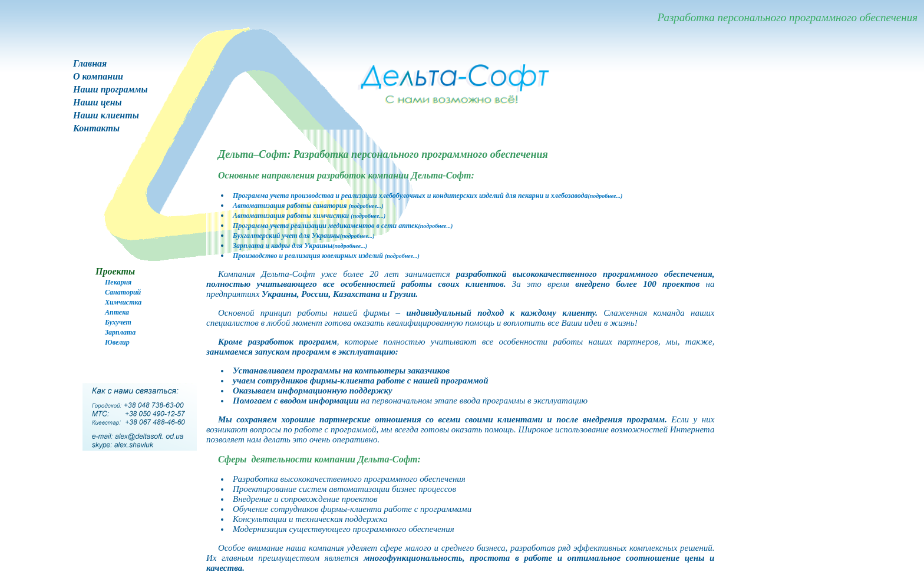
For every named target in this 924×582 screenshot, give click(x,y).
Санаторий (123, 292)
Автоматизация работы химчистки (309, 216)
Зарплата (120, 332)
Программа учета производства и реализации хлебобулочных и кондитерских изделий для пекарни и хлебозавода (428, 196)
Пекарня (118, 282)
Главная (90, 63)
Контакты (96, 128)
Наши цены (98, 102)
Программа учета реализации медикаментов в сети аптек (343, 226)
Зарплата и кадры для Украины (300, 246)
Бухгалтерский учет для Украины (304, 236)
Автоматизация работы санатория (308, 206)
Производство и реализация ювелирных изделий (326, 256)
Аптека (117, 312)
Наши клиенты (106, 115)
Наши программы (110, 89)
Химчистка (123, 302)
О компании (98, 76)
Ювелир (117, 342)
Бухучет (118, 322)
